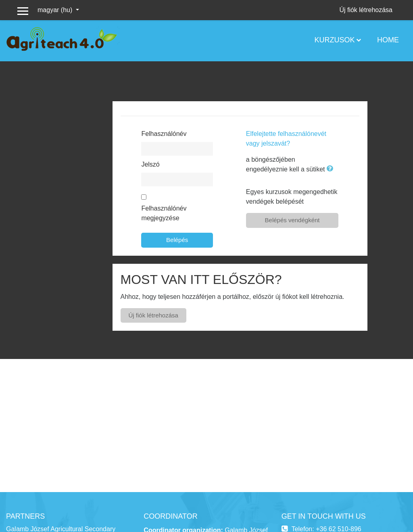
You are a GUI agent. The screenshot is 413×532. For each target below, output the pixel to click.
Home (388, 40)
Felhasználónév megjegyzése (164, 213)
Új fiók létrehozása (366, 10)
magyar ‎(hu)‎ (56, 10)
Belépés (177, 240)
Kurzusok (334, 40)
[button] (332, 169)
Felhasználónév (164, 134)
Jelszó (150, 164)
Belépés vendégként (292, 220)
